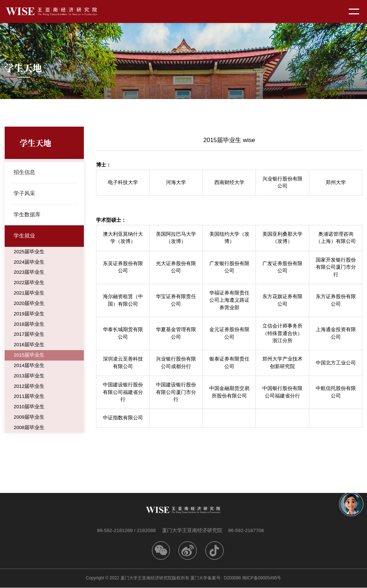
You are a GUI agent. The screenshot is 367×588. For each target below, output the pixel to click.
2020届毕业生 (29, 304)
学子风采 (24, 194)
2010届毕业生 (29, 407)
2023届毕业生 (29, 273)
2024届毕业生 (29, 262)
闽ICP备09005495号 (262, 578)
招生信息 (24, 172)
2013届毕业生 (29, 377)
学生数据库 (27, 215)
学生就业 (24, 236)
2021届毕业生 (29, 294)
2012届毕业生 (29, 387)
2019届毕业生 (29, 314)
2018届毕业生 (29, 324)
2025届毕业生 (29, 252)
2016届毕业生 (29, 345)
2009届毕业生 (29, 418)
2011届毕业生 (29, 397)
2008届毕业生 (29, 428)
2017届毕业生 (29, 335)
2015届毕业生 (29, 356)
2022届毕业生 (29, 283)
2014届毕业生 (29, 366)
